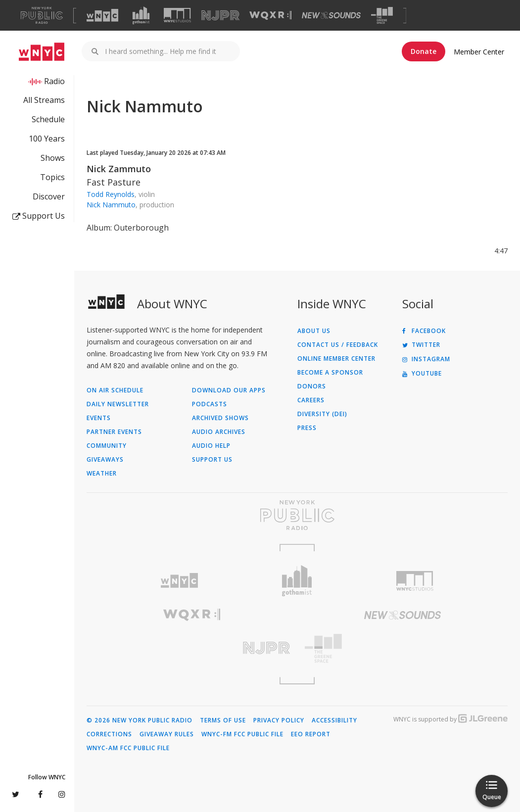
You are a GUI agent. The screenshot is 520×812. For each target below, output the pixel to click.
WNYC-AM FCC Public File (128, 748)
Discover (49, 196)
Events (99, 418)
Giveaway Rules (167, 734)
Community (107, 446)
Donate (424, 51)
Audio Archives (219, 432)
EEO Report (311, 734)
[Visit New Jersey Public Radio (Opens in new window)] (192, 648)
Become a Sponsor (330, 373)
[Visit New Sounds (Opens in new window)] (331, 15)
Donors (312, 386)
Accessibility (334, 720)
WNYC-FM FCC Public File (242, 734)
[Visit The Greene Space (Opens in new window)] (382, 16)
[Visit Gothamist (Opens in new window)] (141, 15)
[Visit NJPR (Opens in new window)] (220, 16)
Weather (102, 474)
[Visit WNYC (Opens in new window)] (102, 15)
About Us (314, 331)
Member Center (479, 52)
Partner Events (114, 432)
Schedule (48, 119)
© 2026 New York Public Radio (140, 720)
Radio (54, 81)
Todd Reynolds (111, 194)
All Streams (44, 100)
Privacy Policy (279, 720)
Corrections (109, 734)
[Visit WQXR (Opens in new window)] (270, 16)
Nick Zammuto (119, 169)
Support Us (39, 216)
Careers (311, 400)
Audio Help (211, 446)
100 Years (47, 139)
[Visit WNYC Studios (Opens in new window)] (177, 15)
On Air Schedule (115, 390)
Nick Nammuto (111, 205)
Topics (52, 177)
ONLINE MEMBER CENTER (336, 359)
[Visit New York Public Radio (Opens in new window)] (297, 515)
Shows (53, 158)
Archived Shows (220, 418)
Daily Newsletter (118, 404)
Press (307, 428)
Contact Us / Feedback (338, 345)
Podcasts (210, 404)
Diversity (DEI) (322, 414)
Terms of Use (223, 720)
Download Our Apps (229, 390)
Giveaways (105, 460)
